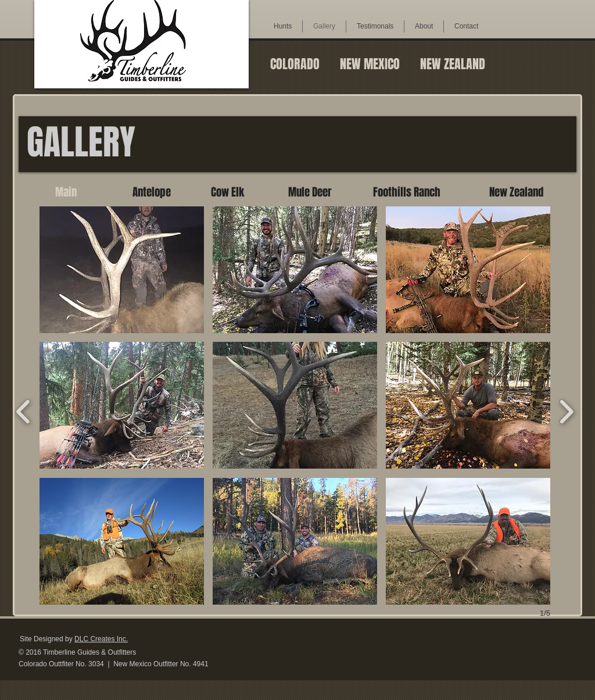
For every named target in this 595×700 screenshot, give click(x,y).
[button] (122, 270)
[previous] (24, 410)
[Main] (66, 192)
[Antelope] (152, 192)
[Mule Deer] (310, 192)
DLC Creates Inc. (101, 639)
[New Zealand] (516, 192)
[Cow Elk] (227, 192)
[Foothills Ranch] (407, 192)
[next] (566, 410)
